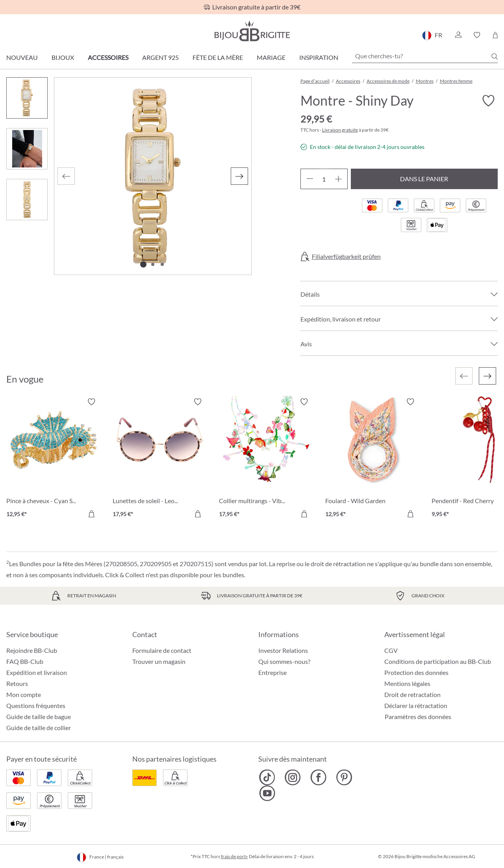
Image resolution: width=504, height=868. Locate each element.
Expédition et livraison (37, 672)
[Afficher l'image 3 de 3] (162, 264)
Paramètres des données (418, 717)
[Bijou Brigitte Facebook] (318, 777)
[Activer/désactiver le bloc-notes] (488, 101)
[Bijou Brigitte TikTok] (267, 777)
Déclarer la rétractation (416, 705)
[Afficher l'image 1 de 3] (143, 264)
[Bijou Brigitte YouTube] (267, 793)
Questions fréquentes (36, 705)
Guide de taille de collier (39, 728)
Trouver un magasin (159, 661)
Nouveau (22, 57)
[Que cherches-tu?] (425, 56)
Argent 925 (160, 57)
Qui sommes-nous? (284, 661)
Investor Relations (283, 650)
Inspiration (319, 57)
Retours (17, 683)
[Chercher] (495, 56)
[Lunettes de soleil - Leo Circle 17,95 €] (160, 459)
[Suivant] (239, 176)
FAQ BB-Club (25, 661)
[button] (458, 35)
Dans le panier (424, 179)
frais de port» (234, 856)
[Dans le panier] (91, 514)
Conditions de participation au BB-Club (438, 661)
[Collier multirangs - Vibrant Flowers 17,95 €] (266, 459)
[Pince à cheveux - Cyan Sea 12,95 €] (54, 459)
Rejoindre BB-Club (32, 650)
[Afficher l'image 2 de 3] (153, 264)
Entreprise (272, 672)
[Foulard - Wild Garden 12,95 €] (372, 459)
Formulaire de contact (162, 650)
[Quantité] (324, 179)
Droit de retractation (412, 694)
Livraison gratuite (340, 130)
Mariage (271, 57)
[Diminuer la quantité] (310, 179)
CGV (391, 650)
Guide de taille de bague (39, 717)
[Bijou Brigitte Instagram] (293, 777)
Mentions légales (407, 683)
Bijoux (63, 57)
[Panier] (495, 35)
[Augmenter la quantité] (338, 179)
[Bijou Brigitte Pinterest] (344, 777)
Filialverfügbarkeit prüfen (346, 256)
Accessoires (108, 57)
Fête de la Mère (218, 57)
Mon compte (24, 694)
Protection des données (416, 672)
